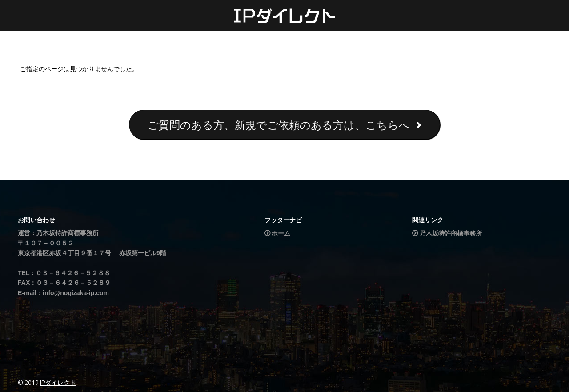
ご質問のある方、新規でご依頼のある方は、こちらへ (284, 125)
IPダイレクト (58, 383)
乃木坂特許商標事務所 (451, 233)
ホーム (281, 233)
